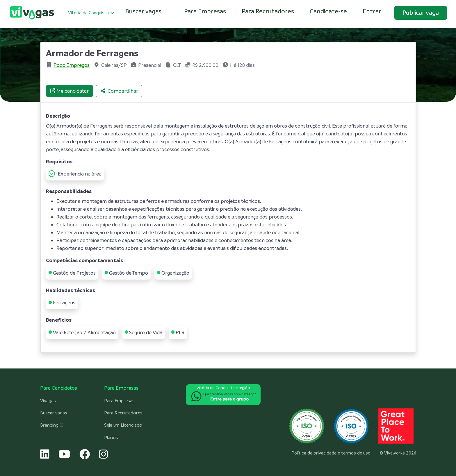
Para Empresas (205, 11)
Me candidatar (69, 91)
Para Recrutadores (268, 11)
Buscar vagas (54, 413)
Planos (111, 438)
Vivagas (48, 401)
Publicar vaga (421, 13)
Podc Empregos (72, 65)
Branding (52, 425)
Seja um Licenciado (123, 425)
